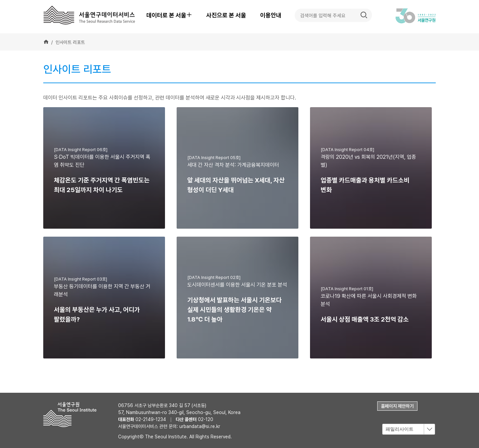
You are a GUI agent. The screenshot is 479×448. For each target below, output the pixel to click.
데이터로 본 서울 (172, 15)
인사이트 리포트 (70, 42)
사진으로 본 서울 (226, 15)
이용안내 (271, 15)
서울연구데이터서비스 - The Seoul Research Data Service (90, 15)
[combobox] (409, 429)
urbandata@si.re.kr (200, 426)
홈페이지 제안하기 (397, 406)
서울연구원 (72, 415)
